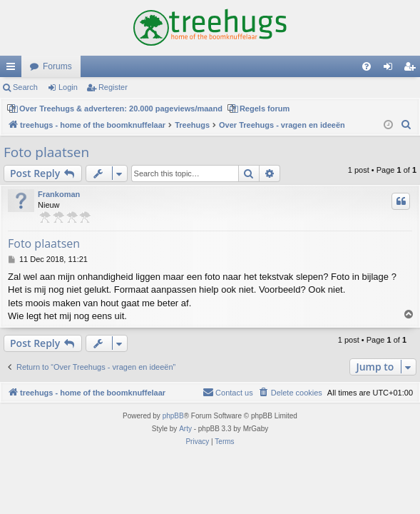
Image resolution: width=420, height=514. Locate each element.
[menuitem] (367, 66)
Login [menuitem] (391, 69)
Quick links (14, 69)
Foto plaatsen (46, 152)
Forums (57, 66)
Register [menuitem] (413, 69)
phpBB (173, 416)
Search (25, 87)
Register (113, 87)
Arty (185, 429)
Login (68, 87)
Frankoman (59, 194)
